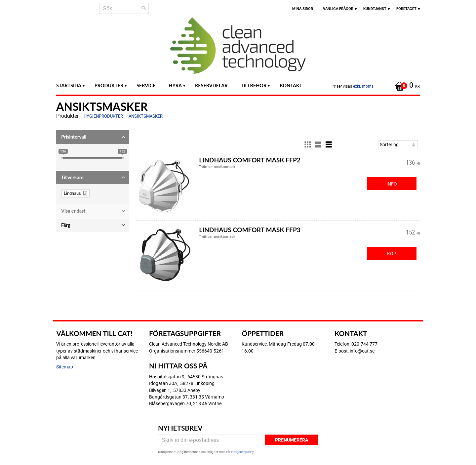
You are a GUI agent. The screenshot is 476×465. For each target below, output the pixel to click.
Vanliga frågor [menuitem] (338, 8)
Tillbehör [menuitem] (254, 85)
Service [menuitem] (146, 85)
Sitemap (65, 367)
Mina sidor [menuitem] (303, 8)
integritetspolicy (242, 452)
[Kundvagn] (406, 86)
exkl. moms (363, 86)
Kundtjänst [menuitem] (375, 8)
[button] (93, 137)
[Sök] (144, 8)
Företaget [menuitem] (406, 8)
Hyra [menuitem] (175, 85)
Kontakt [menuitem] (291, 85)
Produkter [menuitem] (109, 85)
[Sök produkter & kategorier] (124, 8)
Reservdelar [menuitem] (211, 85)
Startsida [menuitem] (69, 85)
